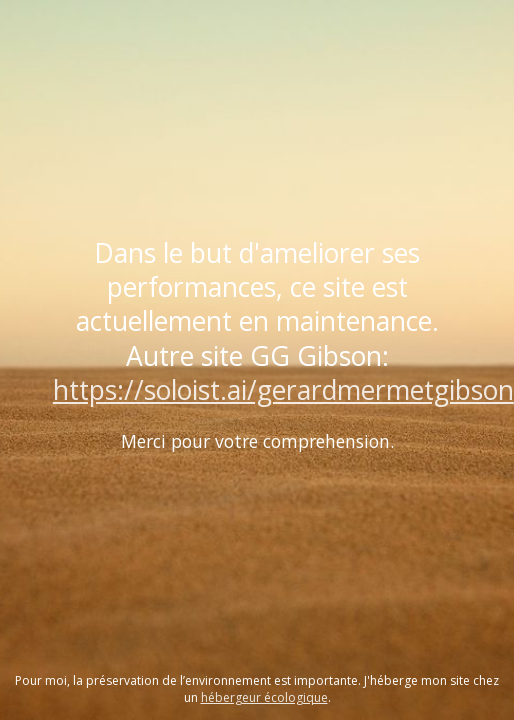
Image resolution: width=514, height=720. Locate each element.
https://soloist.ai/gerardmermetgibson (283, 390)
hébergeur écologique (264, 697)
